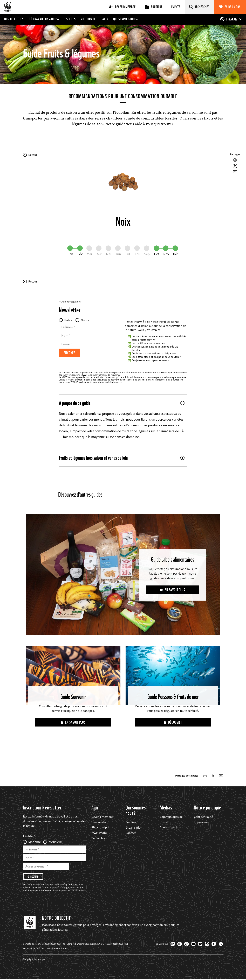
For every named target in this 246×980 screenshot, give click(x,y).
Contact (131, 833)
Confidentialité (203, 817)
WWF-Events (99, 833)
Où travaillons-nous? (44, 19)
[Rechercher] (199, 7)
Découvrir (175, 722)
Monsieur (86, 320)
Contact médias (170, 828)
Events (176, 7)
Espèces (70, 19)
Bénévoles (98, 838)
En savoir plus (175, 590)
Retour (33, 155)
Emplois (131, 822)
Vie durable (89, 19)
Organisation (134, 828)
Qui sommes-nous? (126, 19)
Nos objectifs (14, 19)
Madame (69, 320)
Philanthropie (100, 828)
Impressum (201, 822)
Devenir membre (122, 7)
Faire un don (233, 7)
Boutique (154, 7)
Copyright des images (34, 960)
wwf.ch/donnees (113, 382)
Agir (105, 19)
